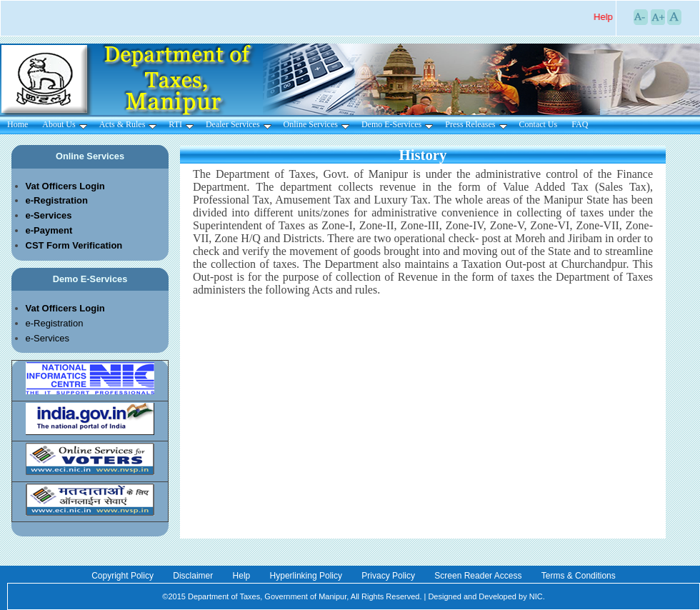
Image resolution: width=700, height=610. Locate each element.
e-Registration (55, 323)
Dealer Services (239, 124)
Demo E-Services (397, 124)
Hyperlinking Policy (307, 576)
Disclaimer (194, 576)
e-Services (47, 338)
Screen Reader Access (479, 576)
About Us (64, 124)
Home (17, 124)
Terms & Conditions (579, 576)
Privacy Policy (389, 576)
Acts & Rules (128, 124)
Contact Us (539, 124)
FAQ (580, 124)
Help (243, 576)
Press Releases (476, 124)
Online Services (316, 124)
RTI (181, 124)
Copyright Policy (124, 576)
